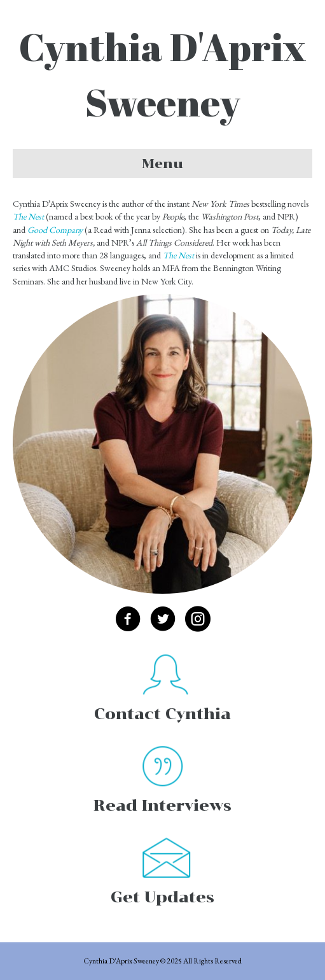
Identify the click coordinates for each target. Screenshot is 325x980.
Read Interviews (162, 805)
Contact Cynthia (162, 714)
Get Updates (162, 897)
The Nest (178, 255)
